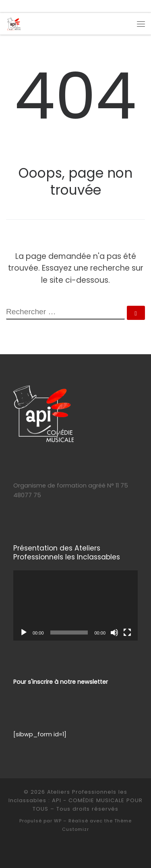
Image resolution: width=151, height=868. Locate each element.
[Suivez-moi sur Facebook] (17, 6)
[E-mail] (7, 6)
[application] (75, 605)
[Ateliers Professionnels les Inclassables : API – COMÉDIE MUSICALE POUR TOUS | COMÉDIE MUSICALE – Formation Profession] (14, 23)
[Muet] (114, 633)
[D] (35, 6)
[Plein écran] (127, 633)
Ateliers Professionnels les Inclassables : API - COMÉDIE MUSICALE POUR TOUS (75, 800)
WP (58, 821)
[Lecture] (24, 633)
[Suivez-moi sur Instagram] (26, 6)
